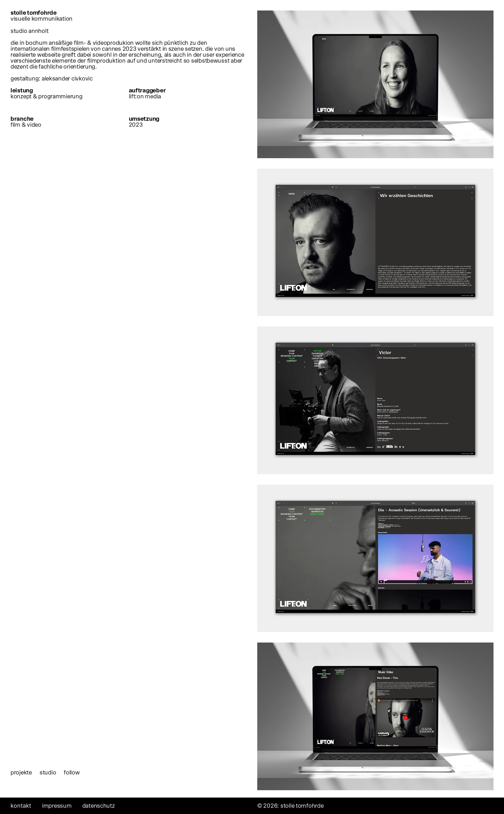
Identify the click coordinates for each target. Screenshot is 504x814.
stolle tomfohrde (42, 16)
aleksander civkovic (67, 79)
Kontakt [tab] (21, 806)
